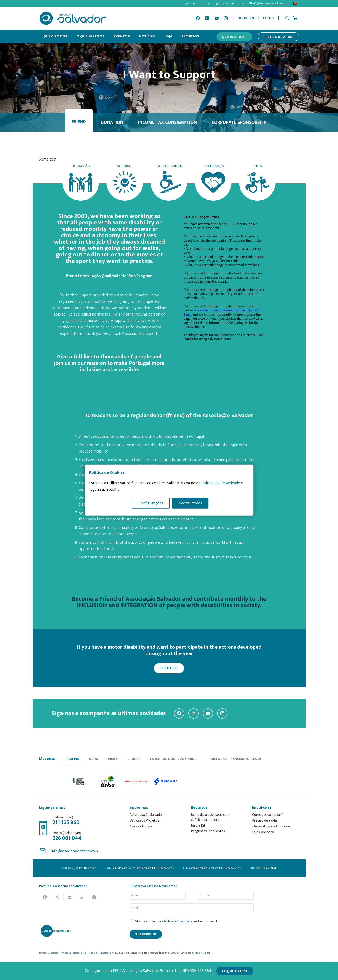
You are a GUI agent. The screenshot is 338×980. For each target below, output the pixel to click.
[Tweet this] (57, 897)
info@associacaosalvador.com (75, 851)
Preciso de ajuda (264, 821)
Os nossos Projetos (144, 821)
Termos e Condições (48, 953)
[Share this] (45, 897)
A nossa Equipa (141, 826)
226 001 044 (67, 838)
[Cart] (295, 18)
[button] (287, 18)
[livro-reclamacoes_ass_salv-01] (56, 931)
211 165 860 (66, 822)
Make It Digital (202, 953)
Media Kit (198, 826)
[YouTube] (216, 18)
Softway (175, 953)
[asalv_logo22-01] (73, 18)
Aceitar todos (190, 503)
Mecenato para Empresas (271, 826)
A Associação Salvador (146, 815)
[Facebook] (198, 18)
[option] (79, 781)
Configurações (151, 503)
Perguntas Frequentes (208, 831)
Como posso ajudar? (267, 815)
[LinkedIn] (207, 18)
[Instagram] (226, 18)
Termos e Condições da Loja (73, 953)
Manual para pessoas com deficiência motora (210, 817)
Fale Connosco (263, 832)
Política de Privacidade (178, 921)
